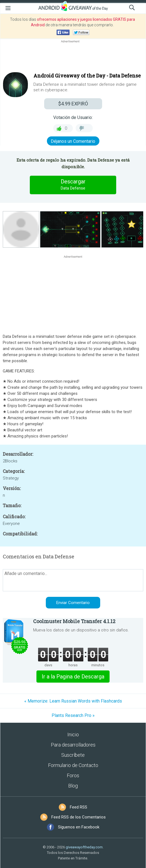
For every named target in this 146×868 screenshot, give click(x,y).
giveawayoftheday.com (84, 847)
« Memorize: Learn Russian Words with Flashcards (73, 701)
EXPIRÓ (73, 104)
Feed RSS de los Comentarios (79, 817)
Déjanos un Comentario (73, 141)
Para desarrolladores (73, 745)
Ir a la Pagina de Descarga (73, 677)
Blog (73, 786)
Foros (73, 775)
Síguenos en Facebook (79, 827)
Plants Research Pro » (73, 715)
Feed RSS (79, 807)
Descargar (73, 185)
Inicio (73, 734)
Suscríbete (73, 755)
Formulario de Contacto (73, 765)
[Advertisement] (73, 57)
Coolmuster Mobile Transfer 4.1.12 (74, 621)
